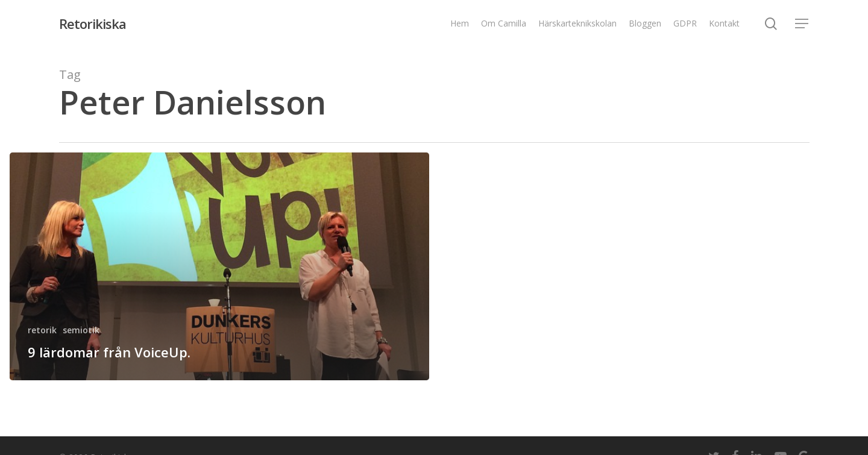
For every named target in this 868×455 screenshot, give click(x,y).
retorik (42, 330)
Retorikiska (93, 24)
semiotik (81, 330)
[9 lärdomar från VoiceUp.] (219, 266)
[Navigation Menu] (802, 24)
